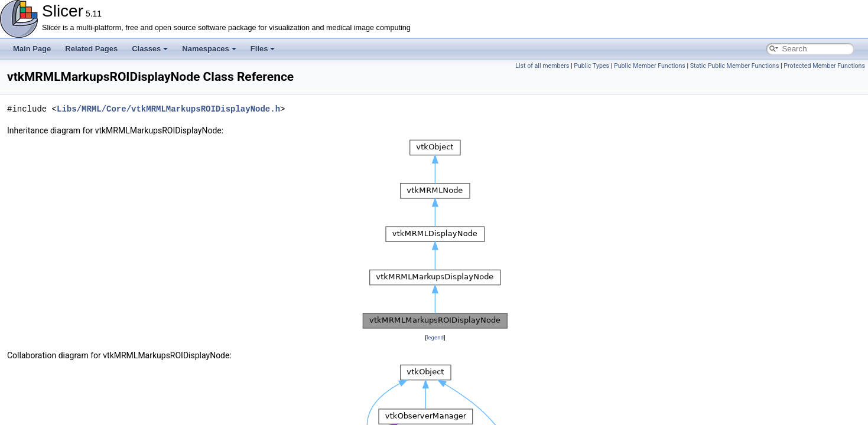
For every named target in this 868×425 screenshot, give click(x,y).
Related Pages (91, 49)
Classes (150, 49)
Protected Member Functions (824, 66)
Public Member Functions (650, 66)
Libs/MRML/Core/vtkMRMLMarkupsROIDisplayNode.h (168, 109)
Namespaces (209, 49)
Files (263, 49)
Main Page (32, 49)
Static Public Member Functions (735, 66)
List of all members (542, 66)
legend (435, 337)
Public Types (591, 66)
